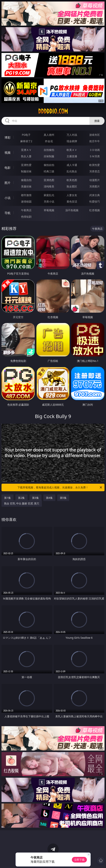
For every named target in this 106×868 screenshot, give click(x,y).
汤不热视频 (72, 210)
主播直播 (72, 156)
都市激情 (26, 195)
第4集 (49, 498)
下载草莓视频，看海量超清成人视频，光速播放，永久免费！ (60, 487)
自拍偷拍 (49, 150)
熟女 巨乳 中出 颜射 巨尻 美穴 (22, 503)
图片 (8, 183)
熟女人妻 (26, 156)
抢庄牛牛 (95, 141)
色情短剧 (26, 217)
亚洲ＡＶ (26, 150)
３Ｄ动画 (95, 150)
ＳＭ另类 (95, 156)
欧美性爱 (95, 165)
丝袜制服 (49, 156)
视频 (8, 153)
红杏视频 (95, 210)
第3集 (35, 498)
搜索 (97, 121)
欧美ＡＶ (72, 150)
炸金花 (49, 141)
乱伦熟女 (72, 171)
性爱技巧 (95, 201)
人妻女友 (72, 195)
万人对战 (72, 135)
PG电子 (26, 135)
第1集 (8, 498)
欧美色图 (72, 180)
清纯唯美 (49, 186)
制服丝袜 (26, 171)
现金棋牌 (72, 141)
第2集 (21, 498)
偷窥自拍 (26, 180)
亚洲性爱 (26, 165)
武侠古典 (95, 195)
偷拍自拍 (49, 165)
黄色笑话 (72, 201)
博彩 (8, 137)
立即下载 (79, 860)
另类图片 (95, 186)
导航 (8, 213)
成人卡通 (72, 165)
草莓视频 (49, 210)
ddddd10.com (53, 111)
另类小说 (49, 201)
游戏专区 (95, 135)
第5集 (63, 498)
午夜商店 (26, 210)
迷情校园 (26, 201)
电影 (8, 168)
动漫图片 (95, 180)
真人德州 (49, 135)
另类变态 (95, 171)
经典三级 (49, 171)
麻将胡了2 (26, 141)
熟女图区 (72, 186)
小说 (8, 198)
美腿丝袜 (26, 186)
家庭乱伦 (49, 195)
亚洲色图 (49, 180)
